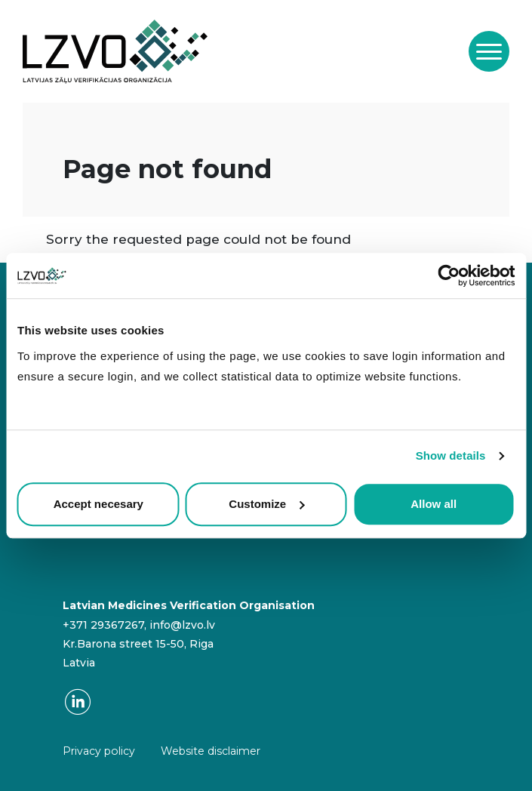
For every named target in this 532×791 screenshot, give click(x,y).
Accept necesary (98, 504)
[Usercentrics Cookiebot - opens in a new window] (449, 275)
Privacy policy (99, 751)
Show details (451, 456)
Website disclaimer (211, 751)
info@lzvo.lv (182, 625)
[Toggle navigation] (489, 51)
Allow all (434, 504)
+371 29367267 (103, 625)
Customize (266, 504)
